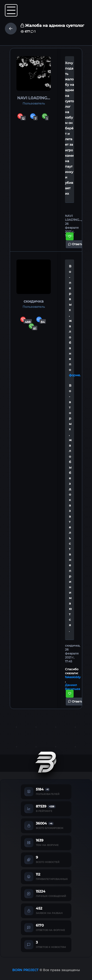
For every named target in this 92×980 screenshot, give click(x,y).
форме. (75, 375)
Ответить (77, 244)
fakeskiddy (73, 677)
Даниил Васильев (72, 687)
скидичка (34, 301)
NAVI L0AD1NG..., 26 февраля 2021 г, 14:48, (73, 226)
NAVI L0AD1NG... (34, 98)
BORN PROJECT (25, 970)
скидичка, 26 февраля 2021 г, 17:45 (73, 653)
